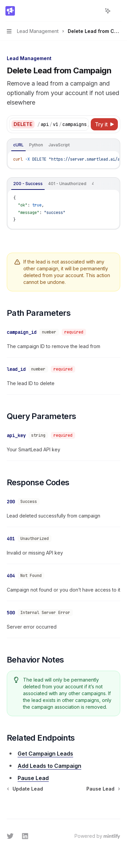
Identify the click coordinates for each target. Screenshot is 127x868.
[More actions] (118, 11)
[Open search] (95, 11)
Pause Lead (33, 768)
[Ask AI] (111, 145)
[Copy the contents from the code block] (101, 145)
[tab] (18, 145)
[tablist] (51, 145)
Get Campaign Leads (45, 744)
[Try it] (104, 124)
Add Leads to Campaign (49, 756)
